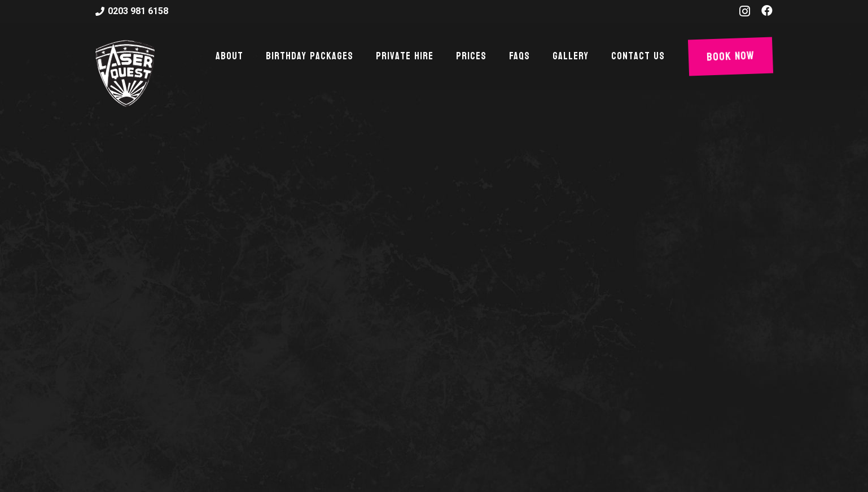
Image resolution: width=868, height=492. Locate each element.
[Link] (125, 73)
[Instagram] (745, 11)
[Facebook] (767, 11)
